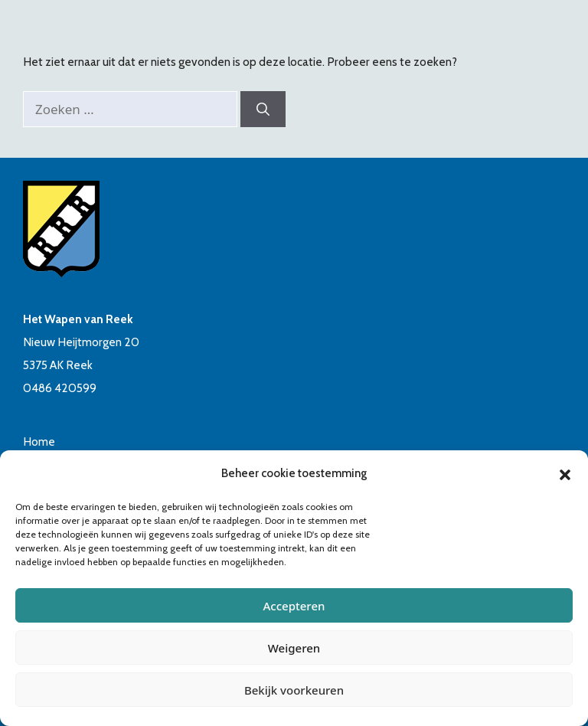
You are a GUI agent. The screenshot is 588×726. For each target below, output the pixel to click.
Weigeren (294, 648)
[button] (565, 473)
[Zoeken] (263, 110)
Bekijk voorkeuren (294, 690)
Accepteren (294, 606)
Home (39, 441)
